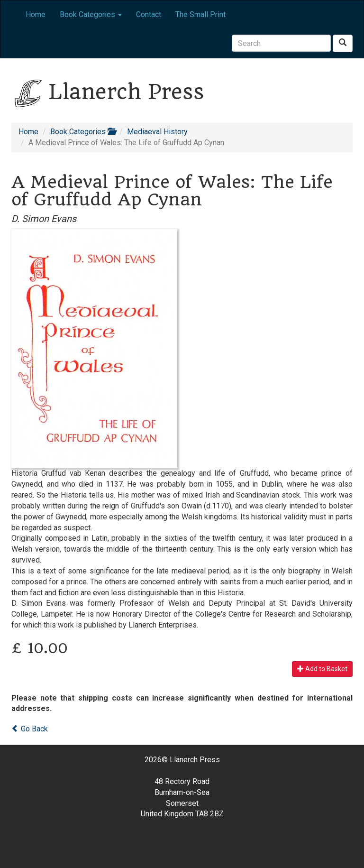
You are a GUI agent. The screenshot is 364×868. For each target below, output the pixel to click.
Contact (149, 14)
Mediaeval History (157, 132)
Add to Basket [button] (322, 669)
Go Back (30, 729)
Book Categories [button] (91, 14)
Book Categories (83, 132)
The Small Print (200, 14)
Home (36, 14)
